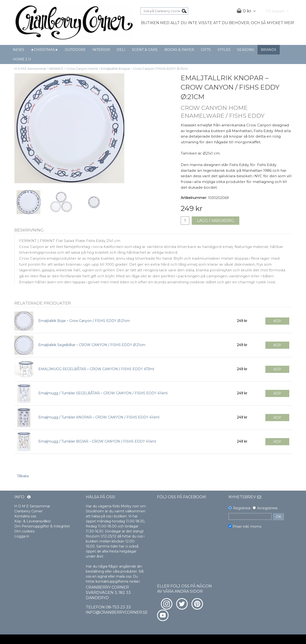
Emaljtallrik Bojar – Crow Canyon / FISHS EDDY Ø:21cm (84, 321)
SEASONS (246, 50)
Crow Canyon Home (82, 69)
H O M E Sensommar (30, 69)
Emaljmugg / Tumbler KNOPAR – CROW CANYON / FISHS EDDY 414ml (99, 417)
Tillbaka (23, 476)
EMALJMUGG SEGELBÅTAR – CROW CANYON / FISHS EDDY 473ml (96, 369)
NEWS (19, 50)
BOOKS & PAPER (179, 50)
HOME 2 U (22, 59)
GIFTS (206, 50)
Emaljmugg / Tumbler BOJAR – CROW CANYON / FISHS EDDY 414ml (97, 441)
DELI (121, 50)
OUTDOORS (75, 50)
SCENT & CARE (145, 50)
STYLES (224, 50)
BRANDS (269, 50)
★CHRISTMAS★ (44, 50)
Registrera (242, 508)
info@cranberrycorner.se (117, 612)
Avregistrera (267, 508)
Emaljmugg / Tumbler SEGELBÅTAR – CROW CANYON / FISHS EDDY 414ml (103, 393)
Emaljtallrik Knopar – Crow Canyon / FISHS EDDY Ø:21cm (145, 69)
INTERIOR (101, 50)
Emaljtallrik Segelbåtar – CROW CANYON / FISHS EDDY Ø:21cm (92, 345)
